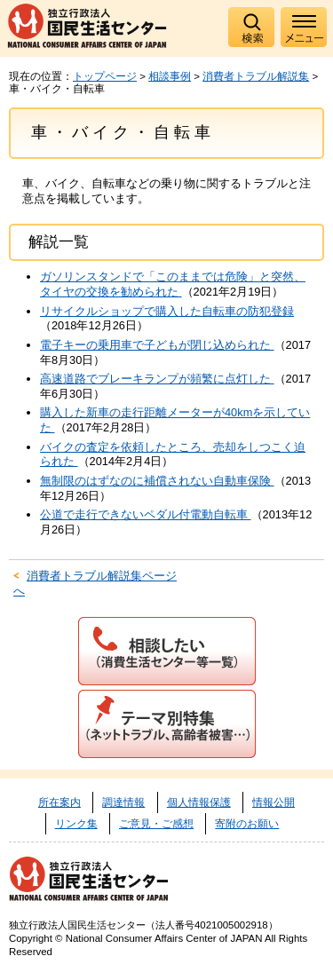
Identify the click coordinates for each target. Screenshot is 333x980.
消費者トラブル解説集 (256, 76)
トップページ (105, 76)
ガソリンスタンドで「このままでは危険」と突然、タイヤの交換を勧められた (173, 284)
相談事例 (170, 76)
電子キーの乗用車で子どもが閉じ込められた (157, 345)
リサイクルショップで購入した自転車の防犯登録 (167, 311)
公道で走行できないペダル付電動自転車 (146, 514)
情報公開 (274, 802)
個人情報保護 (199, 802)
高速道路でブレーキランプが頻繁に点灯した (157, 379)
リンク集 (76, 824)
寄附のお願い (247, 824)
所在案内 (59, 802)
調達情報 (123, 802)
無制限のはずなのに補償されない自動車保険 (157, 481)
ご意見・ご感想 (156, 824)
